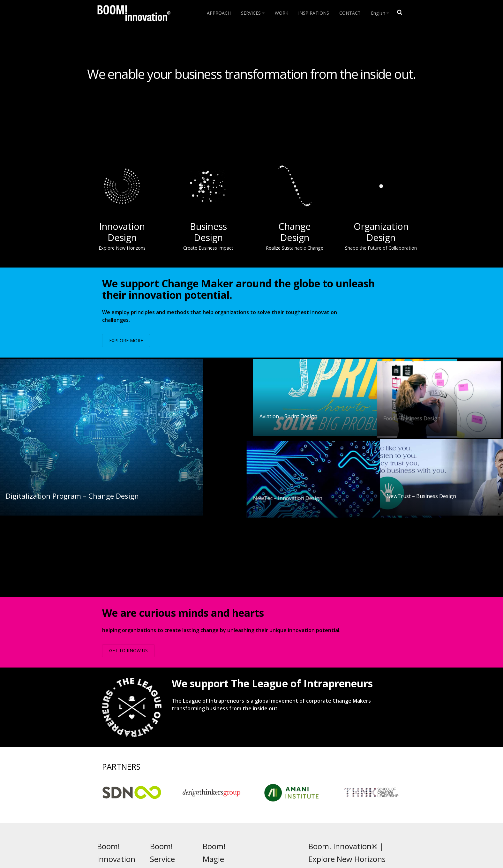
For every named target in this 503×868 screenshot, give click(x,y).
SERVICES (253, 13)
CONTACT (350, 13)
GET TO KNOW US (128, 571)
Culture (221, 806)
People (220, 794)
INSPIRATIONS (314, 13)
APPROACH (219, 13)
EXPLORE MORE (126, 340)
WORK (282, 13)
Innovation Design (176, 794)
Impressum (320, 824)
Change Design (174, 806)
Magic (219, 800)
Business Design (174, 800)
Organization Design (178, 812)
